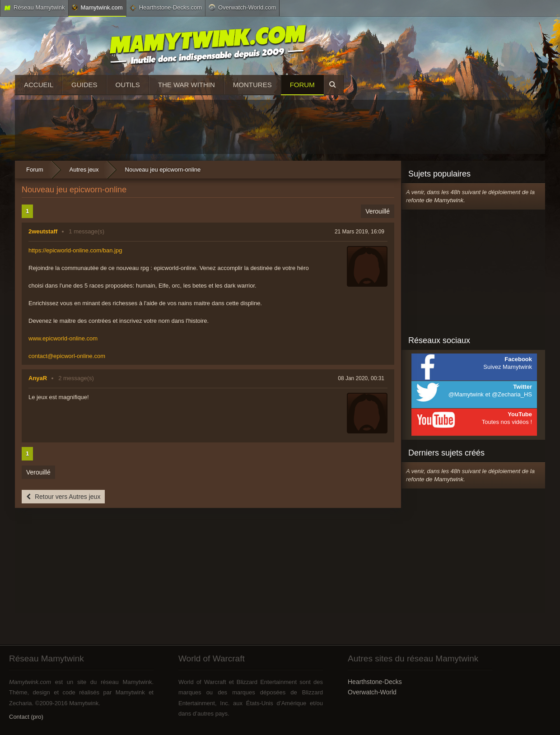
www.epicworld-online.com (63, 338)
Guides (84, 85)
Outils (128, 85)
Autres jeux (84, 170)
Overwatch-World (372, 692)
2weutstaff (43, 231)
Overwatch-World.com (242, 7)
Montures (252, 85)
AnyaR (38, 378)
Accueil (39, 85)
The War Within (187, 85)
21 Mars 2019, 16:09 (359, 232)
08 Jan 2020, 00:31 (361, 378)
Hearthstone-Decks (375, 682)
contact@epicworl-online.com (67, 356)
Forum (302, 85)
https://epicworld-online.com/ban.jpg (75, 250)
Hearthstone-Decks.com (166, 8)
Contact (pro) (26, 717)
